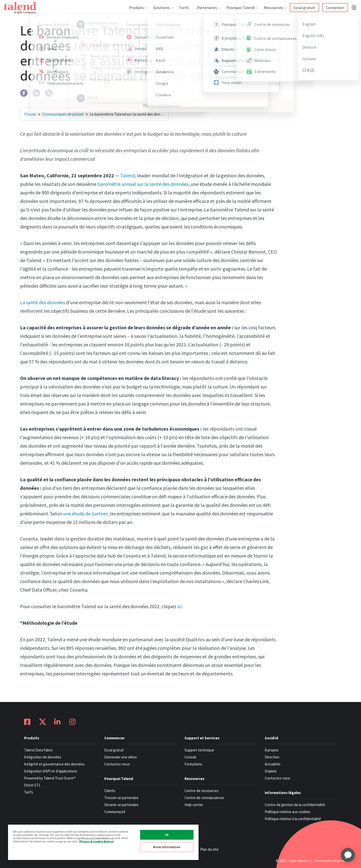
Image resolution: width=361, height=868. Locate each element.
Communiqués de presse (63, 114)
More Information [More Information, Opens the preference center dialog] (167, 847)
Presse (30, 114)
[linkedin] (36, 93)
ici (180, 606)
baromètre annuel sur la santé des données (143, 184)
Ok (167, 835)
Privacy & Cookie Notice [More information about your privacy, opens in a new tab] (96, 841)
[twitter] (49, 93)
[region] (103, 842)
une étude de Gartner (85, 514)
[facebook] (24, 93)
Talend (127, 175)
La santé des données (43, 302)
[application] (348, 855)
